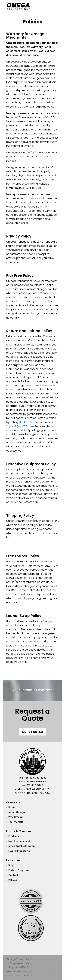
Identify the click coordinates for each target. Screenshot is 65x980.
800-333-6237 (38, 778)
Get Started (32, 732)
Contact (13, 875)
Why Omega (15, 817)
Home (12, 807)
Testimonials (16, 822)
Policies (13, 880)
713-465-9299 (27, 422)
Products (14, 836)
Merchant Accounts (20, 841)
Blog (11, 865)
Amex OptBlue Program (22, 846)
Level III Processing (19, 851)
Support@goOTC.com (20, 426)
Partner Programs (19, 870)
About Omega (17, 812)
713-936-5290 (35, 785)
